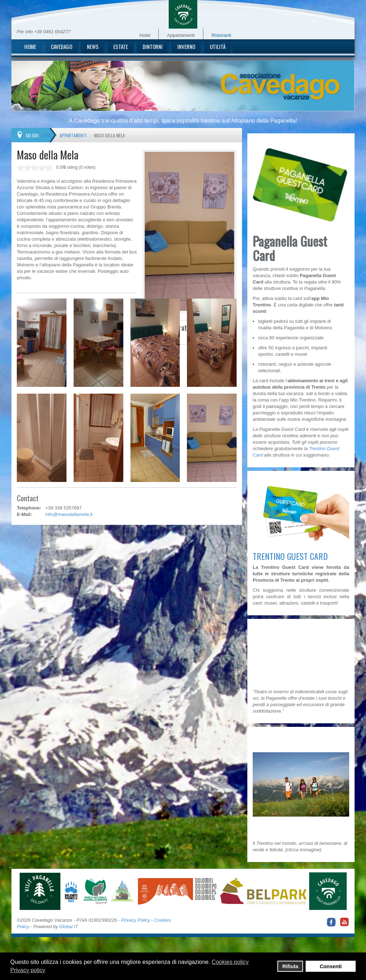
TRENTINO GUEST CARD (290, 556)
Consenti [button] (331, 966)
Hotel (145, 35)
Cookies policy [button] (230, 962)
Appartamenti (181, 35)
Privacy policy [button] (28, 970)
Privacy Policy (136, 920)
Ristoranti (221, 35)
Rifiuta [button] (290, 966)
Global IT (69, 927)
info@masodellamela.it (69, 514)
